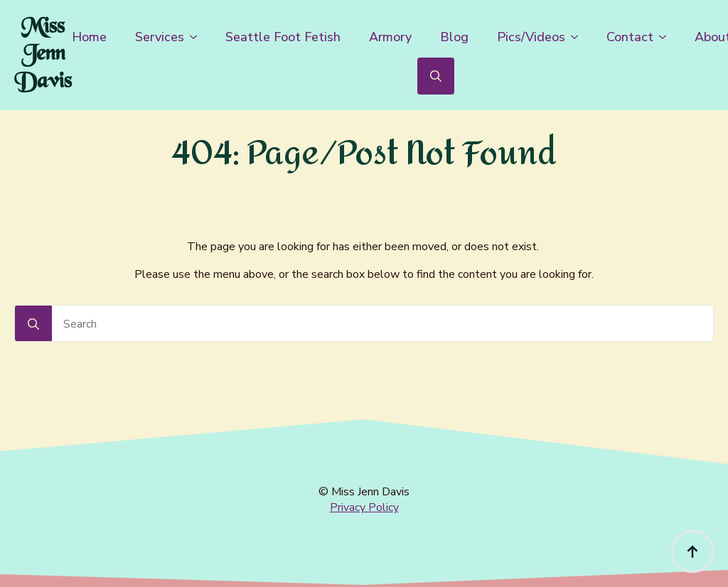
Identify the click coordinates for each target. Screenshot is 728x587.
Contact (630, 37)
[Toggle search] (436, 76)
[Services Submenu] (198, 37)
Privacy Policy (364, 507)
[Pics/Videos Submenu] (579, 37)
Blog (454, 37)
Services (160, 37)
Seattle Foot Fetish (283, 37)
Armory (390, 37)
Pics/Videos (531, 37)
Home (89, 37)
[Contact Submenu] (667, 37)
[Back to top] (692, 551)
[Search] (33, 324)
